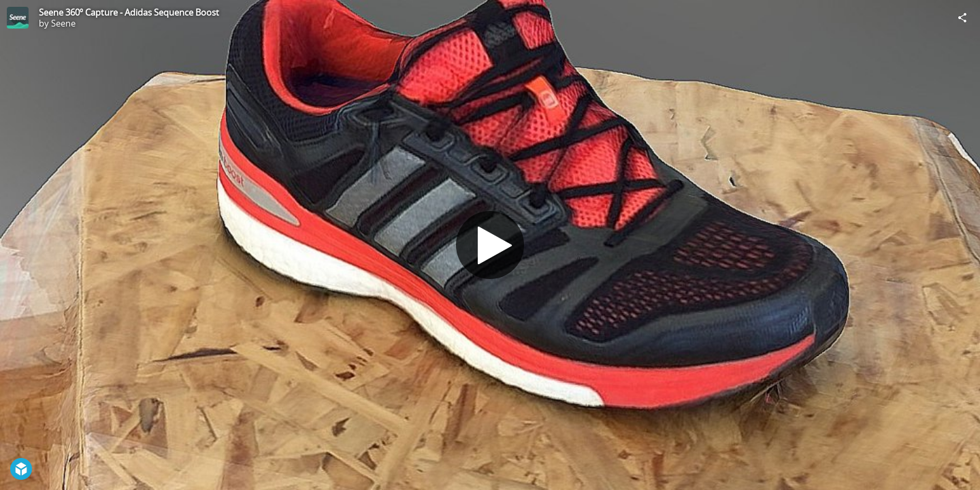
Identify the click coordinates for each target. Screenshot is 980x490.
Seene (63, 23)
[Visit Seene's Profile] (18, 18)
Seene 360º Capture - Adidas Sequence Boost (129, 12)
